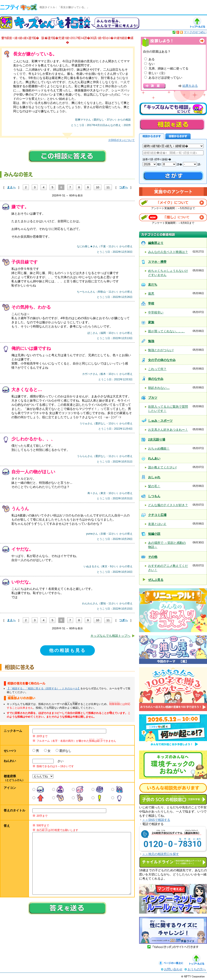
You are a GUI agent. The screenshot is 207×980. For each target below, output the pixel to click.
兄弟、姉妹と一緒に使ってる (168, 68)
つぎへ (123, 187)
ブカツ (153, 398)
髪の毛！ (154, 486)
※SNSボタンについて (121, 140)
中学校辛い (156, 312)
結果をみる (190, 86)
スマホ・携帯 (157, 262)
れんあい (154, 458)
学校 (151, 303)
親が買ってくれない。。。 (166, 331)
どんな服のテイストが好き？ (168, 505)
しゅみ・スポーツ (160, 421)
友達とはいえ (157, 524)
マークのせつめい (195, 32)
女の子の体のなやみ (162, 360)
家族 (151, 322)
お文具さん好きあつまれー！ (168, 430)
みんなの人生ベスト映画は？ (168, 252)
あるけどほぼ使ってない (165, 78)
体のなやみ (156, 379)
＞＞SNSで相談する (156, 820)
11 (108, 187)
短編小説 (154, 534)
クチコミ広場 (157, 515)
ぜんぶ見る (156, 580)
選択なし (65, 751)
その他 (153, 557)
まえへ (11, 187)
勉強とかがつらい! (161, 350)
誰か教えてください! (162, 467)
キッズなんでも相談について (173, 109)
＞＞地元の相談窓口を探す (161, 854)
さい (59, 761)
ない (152, 64)
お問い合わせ (173, 969)
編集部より (156, 243)
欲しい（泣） (158, 73)
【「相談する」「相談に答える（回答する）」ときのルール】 (44, 688)
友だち (153, 285)
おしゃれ (154, 477)
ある (152, 59)
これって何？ (157, 369)
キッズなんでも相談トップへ (110, 636)
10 (98, 187)
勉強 (151, 341)
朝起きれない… (159, 388)
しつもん (154, 496)
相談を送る (172, 124)
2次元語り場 (157, 439)
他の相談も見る (67, 650)
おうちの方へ (197, 969)
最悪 (151, 293)
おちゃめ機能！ (159, 448)
